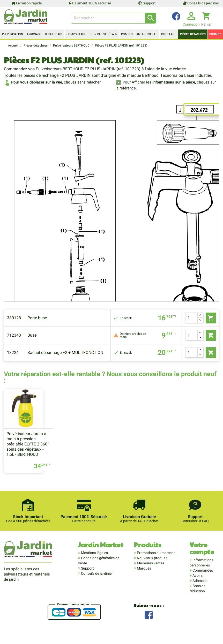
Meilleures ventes (150, 573)
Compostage (76, 34)
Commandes (202, 580)
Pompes (127, 34)
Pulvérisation (13, 34)
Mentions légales (94, 562)
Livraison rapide (27, 3)
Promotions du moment (155, 562)
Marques (144, 578)
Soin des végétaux (104, 34)
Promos (215, 34)
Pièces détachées (193, 34)
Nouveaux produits (152, 567)
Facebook (149, 624)
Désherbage (54, 34)
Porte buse (37, 318)
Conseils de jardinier (201, 3)
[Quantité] (191, 318)
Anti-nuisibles (147, 34)
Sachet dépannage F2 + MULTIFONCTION (65, 353)
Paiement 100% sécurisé (90, 3)
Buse (32, 335)
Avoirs (197, 585)
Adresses (199, 590)
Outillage (169, 34)
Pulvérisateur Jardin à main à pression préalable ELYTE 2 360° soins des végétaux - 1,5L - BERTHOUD (28, 454)
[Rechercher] (113, 18)
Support (147, 3)
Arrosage (34, 34)
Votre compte (202, 558)
